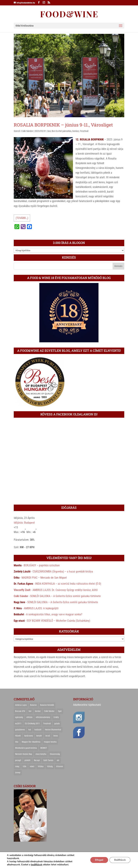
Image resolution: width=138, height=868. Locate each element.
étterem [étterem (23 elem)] (60, 766)
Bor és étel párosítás (62, 131)
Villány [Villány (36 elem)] (41, 766)
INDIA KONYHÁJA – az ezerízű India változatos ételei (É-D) (68, 584)
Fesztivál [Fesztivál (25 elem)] (47, 724)
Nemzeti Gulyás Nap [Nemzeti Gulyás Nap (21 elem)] (24, 754)
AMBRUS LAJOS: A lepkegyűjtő (41, 608)
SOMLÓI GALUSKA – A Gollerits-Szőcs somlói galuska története (65, 596)
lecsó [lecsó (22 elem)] (48, 736)
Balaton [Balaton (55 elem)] (33, 705)
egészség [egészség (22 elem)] (19, 717)
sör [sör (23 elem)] (58, 760)
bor (49, 131)
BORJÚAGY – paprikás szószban (42, 565)
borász (76, 131)
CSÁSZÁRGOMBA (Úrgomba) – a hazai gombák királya (63, 571)
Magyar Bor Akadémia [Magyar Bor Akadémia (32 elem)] (31, 742)
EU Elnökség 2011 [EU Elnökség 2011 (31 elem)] (32, 724)
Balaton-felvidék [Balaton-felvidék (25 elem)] (47, 705)
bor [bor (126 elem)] (30, 711)
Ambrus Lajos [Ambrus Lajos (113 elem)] (21, 705)
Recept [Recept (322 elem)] (37, 760)
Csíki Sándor (27, 131)
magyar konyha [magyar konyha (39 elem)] (50, 742)
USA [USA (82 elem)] (25, 766)
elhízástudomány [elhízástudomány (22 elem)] (43, 717)
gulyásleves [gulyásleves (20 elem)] (20, 730)
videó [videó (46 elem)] (32, 766)
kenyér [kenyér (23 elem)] (39, 736)
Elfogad (96, 860)
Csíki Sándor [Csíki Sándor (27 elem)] (49, 711)
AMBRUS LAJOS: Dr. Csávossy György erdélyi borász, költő (65, 590)
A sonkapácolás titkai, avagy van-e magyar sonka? (54, 614)
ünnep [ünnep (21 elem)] (18, 773)
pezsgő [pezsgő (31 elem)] (18, 760)
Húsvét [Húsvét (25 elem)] (18, 736)
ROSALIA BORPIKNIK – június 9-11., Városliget (63, 125)
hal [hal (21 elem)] (30, 730)
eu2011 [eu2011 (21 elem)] (18, 724)
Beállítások (119, 860)
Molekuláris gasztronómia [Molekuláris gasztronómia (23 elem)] (26, 748)
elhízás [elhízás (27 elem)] (29, 717)
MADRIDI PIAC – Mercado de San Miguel (44, 578)
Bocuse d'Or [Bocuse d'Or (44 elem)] (20, 711)
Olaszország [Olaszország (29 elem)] (55, 754)
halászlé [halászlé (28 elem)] (38, 730)
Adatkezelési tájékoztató (87, 705)
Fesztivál (84, 131)
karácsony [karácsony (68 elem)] (29, 736)
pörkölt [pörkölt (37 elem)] (27, 760)
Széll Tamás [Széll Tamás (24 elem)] (48, 760)
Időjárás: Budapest (24, 523)
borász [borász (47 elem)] (38, 711)
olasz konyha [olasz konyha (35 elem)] (41, 754)
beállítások (36, 865)
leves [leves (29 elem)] (56, 736)
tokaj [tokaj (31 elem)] (17, 766)
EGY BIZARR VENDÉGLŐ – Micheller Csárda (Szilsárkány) (58, 621)
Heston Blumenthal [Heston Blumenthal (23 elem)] (53, 730)
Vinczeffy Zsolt (22, 590)
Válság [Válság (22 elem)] (50, 766)
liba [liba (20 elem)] (17, 742)
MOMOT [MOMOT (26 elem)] (44, 748)
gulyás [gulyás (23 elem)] (57, 724)
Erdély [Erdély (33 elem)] (56, 717)
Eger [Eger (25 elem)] (60, 711)
